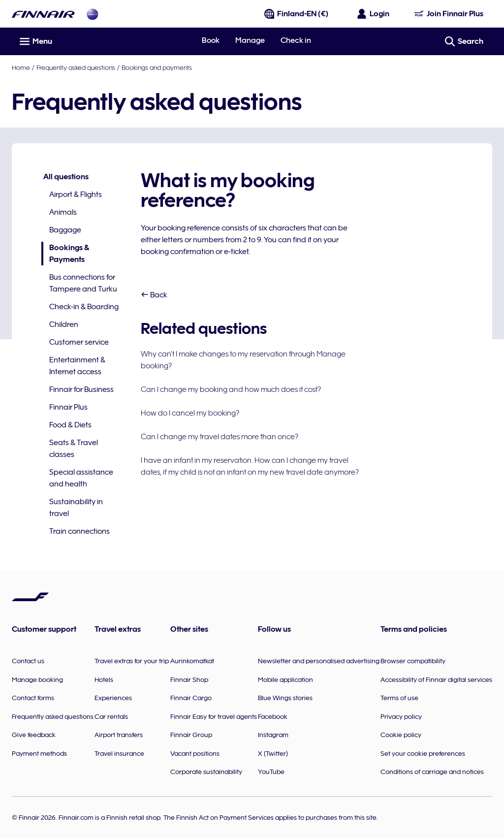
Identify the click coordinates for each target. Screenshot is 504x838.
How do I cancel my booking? (190, 413)
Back (154, 295)
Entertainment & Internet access (77, 366)
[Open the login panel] (374, 14)
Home (21, 67)
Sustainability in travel (76, 508)
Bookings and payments (157, 67)
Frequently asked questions (76, 67)
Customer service (79, 342)
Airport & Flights (76, 194)
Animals (63, 212)
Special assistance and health (81, 478)
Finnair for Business (81, 389)
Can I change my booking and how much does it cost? (231, 389)
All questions (66, 177)
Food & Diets (70, 425)
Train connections (79, 531)
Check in (296, 40)
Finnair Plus (68, 407)
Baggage (65, 230)
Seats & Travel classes (74, 449)
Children (64, 324)
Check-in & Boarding (84, 307)
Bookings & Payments (65, 254)
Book (211, 40)
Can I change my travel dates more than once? (220, 437)
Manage (250, 40)
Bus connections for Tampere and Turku (83, 283)
